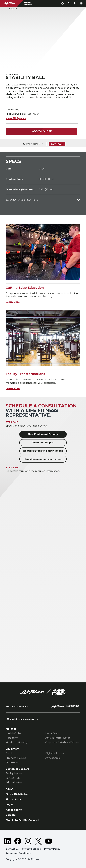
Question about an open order (43, 459)
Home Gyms (52, 733)
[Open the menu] (81, 3)
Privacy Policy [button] (52, 849)
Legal (9, 804)
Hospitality (12, 738)
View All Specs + (16, 118)
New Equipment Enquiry (43, 434)
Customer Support (43, 443)
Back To (12, 9)
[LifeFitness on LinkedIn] (7, 841)
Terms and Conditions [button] (19, 853)
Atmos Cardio (53, 758)
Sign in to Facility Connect (22, 820)
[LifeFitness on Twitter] (38, 841)
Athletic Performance (58, 738)
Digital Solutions (55, 753)
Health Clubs (13, 733)
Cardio (9, 753)
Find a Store (13, 799)
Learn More (13, 302)
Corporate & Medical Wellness (62, 742)
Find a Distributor (17, 794)
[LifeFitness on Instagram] (28, 841)
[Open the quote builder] (75, 3)
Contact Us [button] (12, 849)
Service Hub (13, 778)
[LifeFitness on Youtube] (49, 841)
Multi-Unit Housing (17, 742)
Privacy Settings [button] (31, 849)
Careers (11, 815)
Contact (57, 144)
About (10, 789)
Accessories (12, 763)
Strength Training (16, 758)
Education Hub (15, 782)
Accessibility (14, 810)
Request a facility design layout (43, 451)
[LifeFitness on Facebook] (18, 841)
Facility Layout (14, 773)
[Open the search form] (69, 3)
